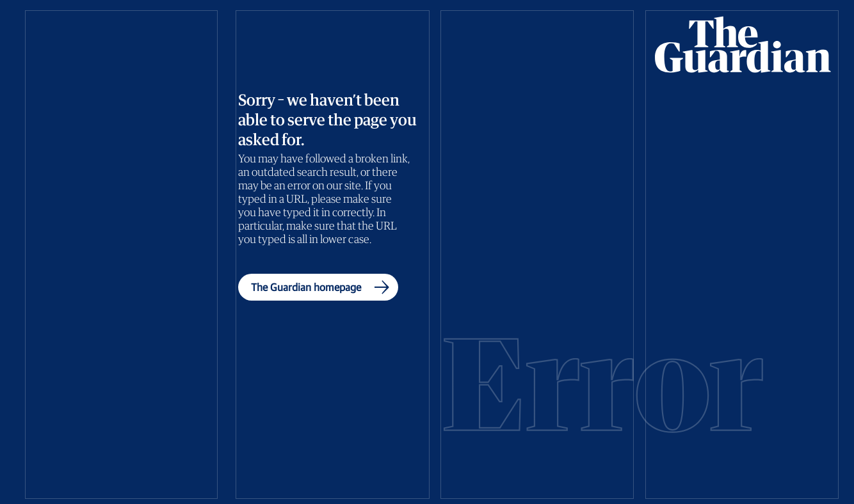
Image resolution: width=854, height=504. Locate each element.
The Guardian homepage (323, 287)
